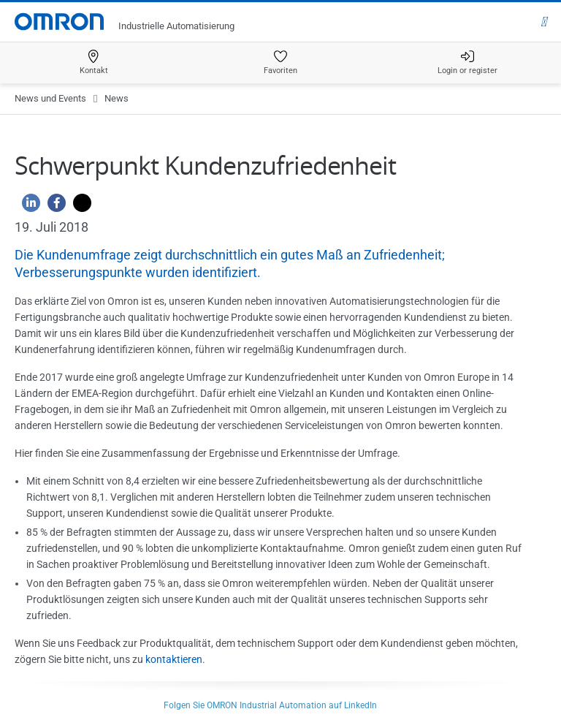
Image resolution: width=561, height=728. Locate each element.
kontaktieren (174, 659)
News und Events (50, 98)
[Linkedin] (27, 206)
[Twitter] (79, 206)
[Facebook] (53, 206)
